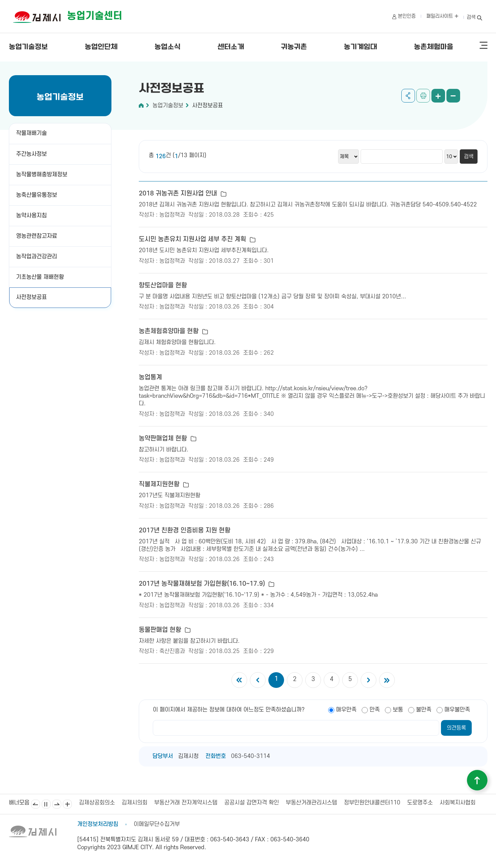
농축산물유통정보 (37, 195)
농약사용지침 (34, 216)
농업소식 (167, 47)
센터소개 (231, 47)
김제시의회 (135, 803)
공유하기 (408, 96)
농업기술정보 (28, 47)
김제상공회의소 (97, 803)
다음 (57, 804)
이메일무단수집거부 (157, 824)
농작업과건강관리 (37, 257)
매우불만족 (457, 710)
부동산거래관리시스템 (311, 803)
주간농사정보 (34, 154)
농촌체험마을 (434, 47)
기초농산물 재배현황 (40, 277)
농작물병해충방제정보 (45, 175)
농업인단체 (101, 47)
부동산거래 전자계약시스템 (186, 803)
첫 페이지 (239, 680)
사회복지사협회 (458, 803)
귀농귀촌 (294, 47)
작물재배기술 (34, 133)
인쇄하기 (423, 96)
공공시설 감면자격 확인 (252, 803)
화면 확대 (438, 96)
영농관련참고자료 (37, 236)
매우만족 (346, 710)
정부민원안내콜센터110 (372, 803)
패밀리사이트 (442, 16)
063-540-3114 (251, 756)
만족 (375, 710)
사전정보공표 (31, 297)
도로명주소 (420, 803)
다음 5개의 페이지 (368, 680)
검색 (471, 17)
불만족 (424, 710)
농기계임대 (360, 47)
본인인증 (407, 16)
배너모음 (67, 804)
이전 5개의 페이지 (258, 680)
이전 (36, 804)
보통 (398, 710)
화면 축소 (453, 96)
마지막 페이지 (387, 680)
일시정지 (46, 804)
